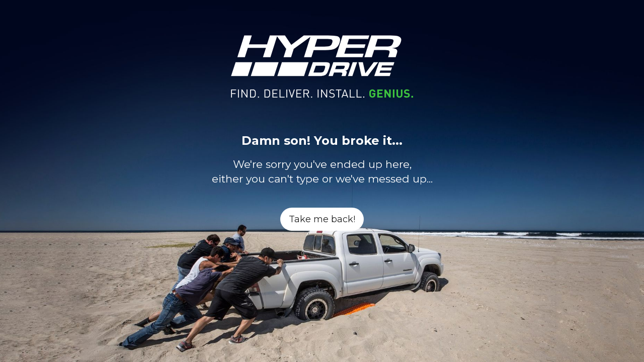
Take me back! (322, 219)
